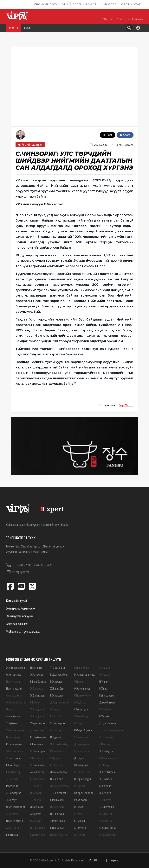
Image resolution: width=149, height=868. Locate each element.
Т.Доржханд (58, 668)
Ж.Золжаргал (58, 723)
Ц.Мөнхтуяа (57, 814)
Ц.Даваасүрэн (38, 828)
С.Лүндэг (55, 758)
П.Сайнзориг (81, 765)
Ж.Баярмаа (36, 688)
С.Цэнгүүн (105, 744)
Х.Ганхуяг (36, 814)
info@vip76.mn (18, 572)
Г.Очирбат (80, 723)
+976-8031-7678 (43, 565)
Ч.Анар (10, 709)
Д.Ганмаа (36, 800)
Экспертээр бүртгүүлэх (21, 608)
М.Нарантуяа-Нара (85, 674)
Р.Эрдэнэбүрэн (108, 835)
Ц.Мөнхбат (57, 779)
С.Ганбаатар (37, 758)
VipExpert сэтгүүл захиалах (23, 631)
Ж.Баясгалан (37, 695)
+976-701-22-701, (19, 565)
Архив (115, 860)
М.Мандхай (57, 765)
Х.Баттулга (13, 828)
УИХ (65, 4)
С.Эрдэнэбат (107, 821)
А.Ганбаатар (37, 772)
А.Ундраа (105, 668)
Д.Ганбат (36, 786)
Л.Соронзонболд (84, 793)
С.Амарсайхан (14, 695)
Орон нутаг (131, 4)
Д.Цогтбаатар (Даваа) (112, 730)
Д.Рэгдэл (79, 758)
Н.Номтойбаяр (82, 695)
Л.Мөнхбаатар (58, 772)
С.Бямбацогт (37, 744)
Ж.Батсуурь (13, 814)
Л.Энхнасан (106, 793)
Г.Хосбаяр (105, 709)
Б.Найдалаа (57, 828)
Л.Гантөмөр (37, 807)
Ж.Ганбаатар (38, 765)
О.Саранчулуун (82, 779)
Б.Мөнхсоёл (57, 800)
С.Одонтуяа (81, 709)
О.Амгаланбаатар (16, 702)
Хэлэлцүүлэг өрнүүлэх (20, 616)
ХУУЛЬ (28, 28)
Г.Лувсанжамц (58, 751)
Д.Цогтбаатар (108, 723)
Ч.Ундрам (105, 674)
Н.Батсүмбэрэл (15, 821)
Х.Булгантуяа (38, 723)
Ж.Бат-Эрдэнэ (14, 758)
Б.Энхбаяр (105, 786)
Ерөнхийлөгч (46, 4)
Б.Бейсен (35, 702)
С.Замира (55, 709)
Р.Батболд (12, 786)
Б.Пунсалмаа (81, 737)
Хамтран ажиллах (17, 624)
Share (125, 135)
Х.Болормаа (37, 709)
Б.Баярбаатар (38, 681)
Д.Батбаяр (12, 779)
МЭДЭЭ (14, 28)
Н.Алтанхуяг (13, 681)
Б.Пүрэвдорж (82, 751)
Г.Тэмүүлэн (80, 835)
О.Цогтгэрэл (106, 737)
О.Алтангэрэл (14, 674)
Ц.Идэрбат (56, 737)
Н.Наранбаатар (59, 835)
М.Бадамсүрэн (14, 744)
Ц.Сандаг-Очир (83, 772)
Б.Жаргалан (57, 695)
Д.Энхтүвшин (107, 807)
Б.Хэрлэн (104, 716)
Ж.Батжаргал (14, 793)
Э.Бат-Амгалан (15, 751)
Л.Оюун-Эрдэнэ (83, 730)
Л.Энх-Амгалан (108, 772)
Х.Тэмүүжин (81, 828)
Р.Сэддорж (81, 800)
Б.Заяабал (56, 716)
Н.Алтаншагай (14, 688)
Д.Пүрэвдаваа (82, 744)
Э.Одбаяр (80, 702)
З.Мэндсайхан (58, 821)
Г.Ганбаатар (37, 779)
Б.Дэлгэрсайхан (59, 674)
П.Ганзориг (36, 793)
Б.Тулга (78, 814)
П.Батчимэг (37, 668)
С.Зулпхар (56, 730)
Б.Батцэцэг (12, 835)
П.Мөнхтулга (57, 807)
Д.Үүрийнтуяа (107, 702)
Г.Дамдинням (38, 835)
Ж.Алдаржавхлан (16, 668)
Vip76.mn (126, 405)
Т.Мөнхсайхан (58, 793)
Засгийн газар (85, 4)
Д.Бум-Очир (37, 730)
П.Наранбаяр (81, 668)
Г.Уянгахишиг (107, 695)
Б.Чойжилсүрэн (108, 758)
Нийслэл (109, 4)
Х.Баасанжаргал (15, 730)
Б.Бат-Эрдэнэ (14, 765)
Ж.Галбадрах (38, 751)
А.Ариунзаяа (13, 716)
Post (107, 135)
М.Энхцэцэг (106, 814)
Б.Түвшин (79, 821)
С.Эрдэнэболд (108, 828)
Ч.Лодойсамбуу (59, 744)
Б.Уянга (103, 688)
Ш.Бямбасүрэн (38, 737)
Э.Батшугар (37, 674)
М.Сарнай (79, 786)
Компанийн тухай (16, 601)
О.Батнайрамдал (16, 807)
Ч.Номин (79, 681)
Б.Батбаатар (13, 772)
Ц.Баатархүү (13, 737)
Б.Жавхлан (56, 681)
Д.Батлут (11, 800)
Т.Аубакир (12, 723)
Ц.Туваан (79, 807)
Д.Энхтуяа (105, 800)
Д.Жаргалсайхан (60, 702)
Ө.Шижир (104, 765)
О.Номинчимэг (82, 688)
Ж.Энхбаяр (106, 779)
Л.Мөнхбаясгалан (60, 786)
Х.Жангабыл (57, 688)
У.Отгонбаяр (81, 716)
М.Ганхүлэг (36, 821)
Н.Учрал (104, 681)
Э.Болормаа (37, 716)
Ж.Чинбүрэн (106, 751)
